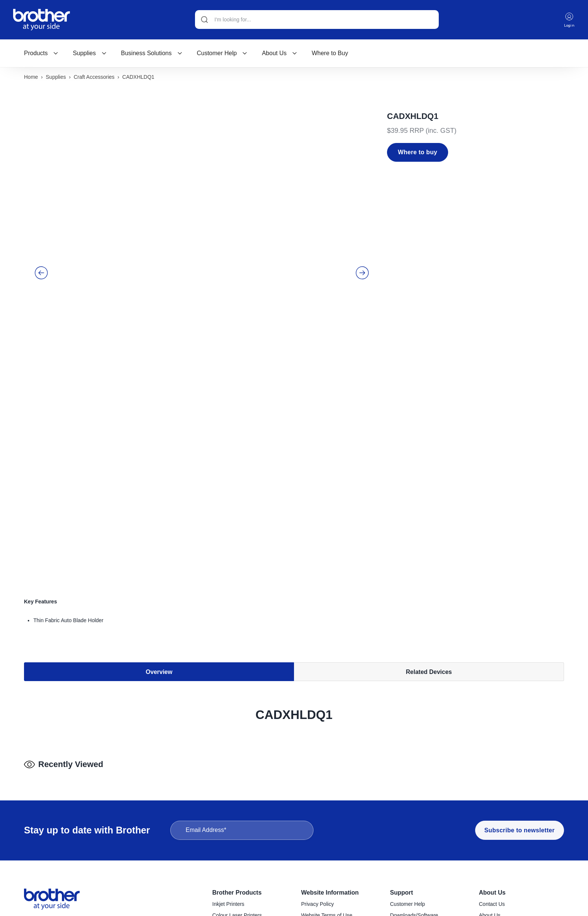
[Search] (316, 20)
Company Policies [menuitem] (500, 821)
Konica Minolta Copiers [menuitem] (239, 832)
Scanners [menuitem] (223, 888)
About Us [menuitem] (492, 787)
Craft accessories (94, 78)
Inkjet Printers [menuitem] (228, 799)
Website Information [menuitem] (330, 787)
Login (569, 20)
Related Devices (429, 499)
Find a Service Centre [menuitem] (415, 821)
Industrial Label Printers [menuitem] (240, 866)
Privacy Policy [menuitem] (317, 799)
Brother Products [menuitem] (237, 787)
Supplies (90, 53)
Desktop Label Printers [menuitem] (239, 844)
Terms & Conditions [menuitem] (324, 832)
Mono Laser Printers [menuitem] (236, 821)
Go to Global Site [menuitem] (499, 854)
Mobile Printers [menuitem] (230, 877)
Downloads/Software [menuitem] (414, 810)
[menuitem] (41, 54)
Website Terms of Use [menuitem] (327, 810)
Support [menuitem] (401, 787)
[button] (41, 213)
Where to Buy (330, 53)
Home (31, 78)
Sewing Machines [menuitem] (233, 899)
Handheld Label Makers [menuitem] (240, 854)
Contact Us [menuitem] (492, 799)
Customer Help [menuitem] (407, 799)
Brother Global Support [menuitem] (417, 854)
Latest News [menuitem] (493, 832)
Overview (159, 499)
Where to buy (418, 153)
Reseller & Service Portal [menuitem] (330, 821)
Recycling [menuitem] (401, 844)
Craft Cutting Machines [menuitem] (239, 910)
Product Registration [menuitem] (414, 832)
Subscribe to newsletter (520, 725)
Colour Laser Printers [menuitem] (237, 810)
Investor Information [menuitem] (502, 844)
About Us (280, 53)
